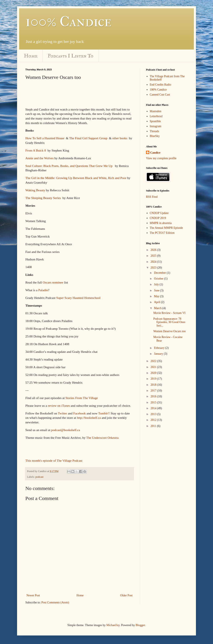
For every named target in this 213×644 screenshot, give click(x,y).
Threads (154, 131)
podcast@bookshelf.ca (66, 430)
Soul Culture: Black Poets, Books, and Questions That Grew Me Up (69, 166)
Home (31, 56)
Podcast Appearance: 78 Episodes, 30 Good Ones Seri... (169, 322)
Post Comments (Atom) (55, 602)
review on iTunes (59, 406)
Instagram (156, 126)
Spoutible (155, 121)
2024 (154, 262)
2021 (154, 367)
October (159, 279)
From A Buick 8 (36, 150)
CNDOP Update (159, 213)
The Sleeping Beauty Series (43, 198)
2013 (154, 414)
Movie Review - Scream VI (169, 313)
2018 (154, 385)
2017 (154, 391)
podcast (39, 477)
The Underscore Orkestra (103, 438)
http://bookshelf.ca (89, 418)
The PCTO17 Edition (162, 233)
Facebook (79, 413)
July (157, 284)
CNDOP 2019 (158, 218)
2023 (154, 268)
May (157, 296)
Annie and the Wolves (40, 158)
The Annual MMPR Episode (166, 228)
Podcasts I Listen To (71, 56)
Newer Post (33, 595)
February (160, 348)
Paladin (43, 290)
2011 (154, 426)
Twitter (62, 413)
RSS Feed (152, 197)
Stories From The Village (82, 398)
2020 (154, 373)
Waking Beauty (35, 190)
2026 (154, 250)
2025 (154, 256)
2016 (154, 396)
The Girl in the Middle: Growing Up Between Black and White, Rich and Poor (76, 178)
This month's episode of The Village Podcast (54, 461)
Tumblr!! (104, 413)
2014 (154, 408)
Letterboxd (156, 116)
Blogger (140, 625)
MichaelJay (113, 625)
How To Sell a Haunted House (45, 138)
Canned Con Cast (160, 95)
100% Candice (68, 21)
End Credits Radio (160, 85)
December (160, 273)
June (157, 290)
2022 (154, 361)
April (157, 302)
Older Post (126, 595)
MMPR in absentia (161, 223)
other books (120, 138)
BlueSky (155, 136)
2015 (154, 402)
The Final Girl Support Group (88, 138)
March (158, 308)
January (159, 354)
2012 (154, 420)
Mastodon (156, 111)
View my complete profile (161, 158)
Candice (155, 153)
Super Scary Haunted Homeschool (78, 298)
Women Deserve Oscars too (170, 331)
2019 (154, 379)
